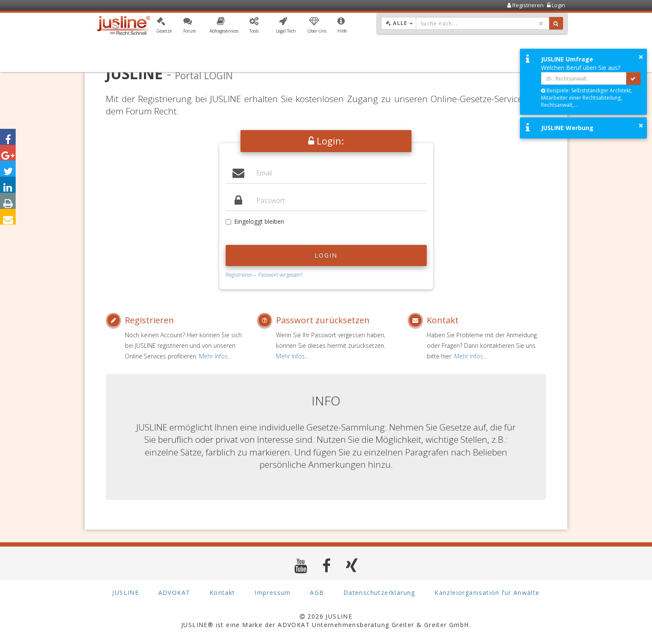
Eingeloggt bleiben (255, 221)
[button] (164, 27)
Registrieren (239, 275)
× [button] (641, 57)
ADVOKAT (174, 593)
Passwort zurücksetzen (323, 320)
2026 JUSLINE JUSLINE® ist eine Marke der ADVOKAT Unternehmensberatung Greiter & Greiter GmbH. (326, 620)
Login (326, 255)
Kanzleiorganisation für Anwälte (487, 593)
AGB (317, 593)
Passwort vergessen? (280, 275)
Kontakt (443, 320)
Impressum (273, 593)
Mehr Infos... (215, 356)
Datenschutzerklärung (379, 593)
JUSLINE (126, 593)
